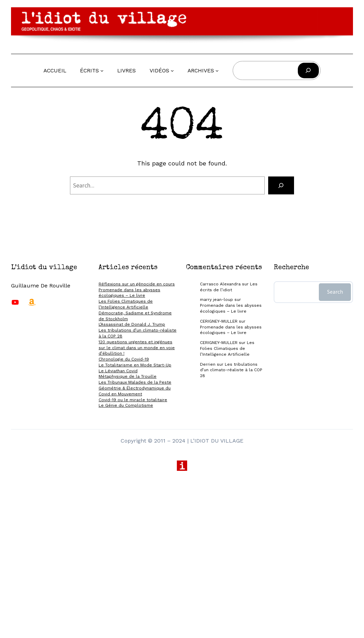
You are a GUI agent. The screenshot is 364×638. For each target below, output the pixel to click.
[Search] (281, 185)
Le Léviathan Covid (118, 371)
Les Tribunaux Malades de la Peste (135, 382)
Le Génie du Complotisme (126, 405)
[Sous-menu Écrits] (102, 70)
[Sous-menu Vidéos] (172, 70)
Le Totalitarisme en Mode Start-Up (135, 365)
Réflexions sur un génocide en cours (137, 284)
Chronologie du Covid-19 (124, 359)
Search (335, 292)
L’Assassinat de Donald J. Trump (132, 324)
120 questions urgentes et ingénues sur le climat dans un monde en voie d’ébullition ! (137, 348)
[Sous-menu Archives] (217, 70)
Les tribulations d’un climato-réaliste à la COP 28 (231, 370)
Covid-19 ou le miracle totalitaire (133, 400)
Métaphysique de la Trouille (128, 376)
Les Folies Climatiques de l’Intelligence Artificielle (227, 348)
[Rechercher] (308, 70)
